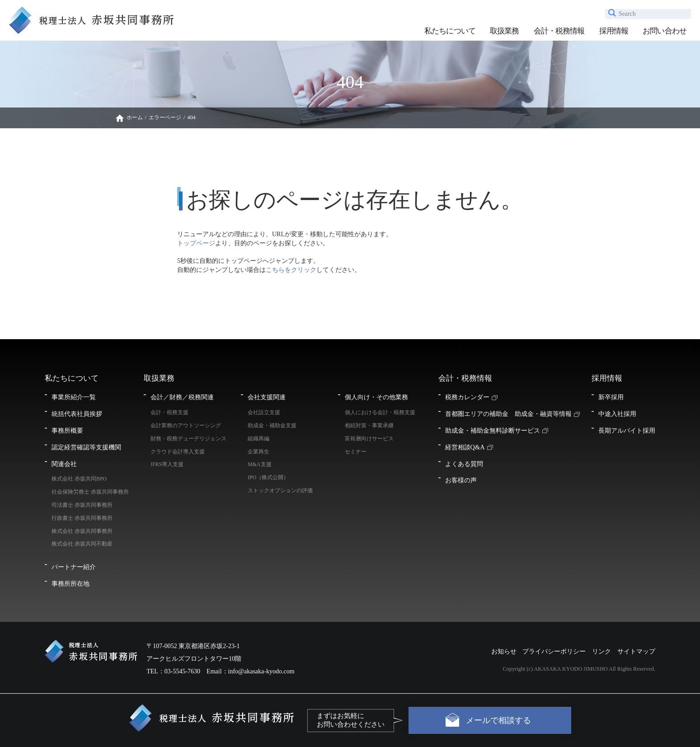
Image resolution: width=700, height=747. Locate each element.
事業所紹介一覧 (74, 397)
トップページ (196, 243)
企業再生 (258, 452)
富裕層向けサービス (369, 439)
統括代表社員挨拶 (77, 414)
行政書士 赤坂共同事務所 (82, 518)
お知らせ (504, 651)
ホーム (135, 117)
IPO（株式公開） (268, 477)
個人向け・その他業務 (376, 397)
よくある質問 (464, 464)
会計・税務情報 (559, 31)
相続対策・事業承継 (369, 425)
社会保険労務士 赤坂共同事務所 (93, 492)
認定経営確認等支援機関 (86, 447)
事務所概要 (67, 430)
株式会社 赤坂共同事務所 (82, 531)
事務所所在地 (70, 584)
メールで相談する (498, 720)
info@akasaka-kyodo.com (261, 671)
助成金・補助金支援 (272, 425)
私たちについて (450, 31)
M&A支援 (259, 464)
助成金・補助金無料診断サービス (493, 430)
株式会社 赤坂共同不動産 (82, 544)
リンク (601, 651)
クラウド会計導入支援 (178, 452)
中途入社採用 (617, 414)
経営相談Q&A (465, 447)
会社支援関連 (267, 397)
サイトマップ (636, 651)
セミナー (356, 452)
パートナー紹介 (74, 567)
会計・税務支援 (169, 412)
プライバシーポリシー (554, 651)
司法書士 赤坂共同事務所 (82, 505)
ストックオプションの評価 (280, 490)
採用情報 (614, 31)
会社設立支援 (264, 412)
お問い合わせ (665, 31)
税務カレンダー (467, 397)
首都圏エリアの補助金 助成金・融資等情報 (508, 414)
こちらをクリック (291, 270)
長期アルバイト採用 (627, 430)
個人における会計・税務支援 (380, 412)
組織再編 (258, 439)
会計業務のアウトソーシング (186, 425)
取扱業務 (505, 31)
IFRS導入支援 (167, 464)
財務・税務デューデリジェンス (188, 439)
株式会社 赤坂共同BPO (79, 479)
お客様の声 (461, 480)
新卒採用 (611, 397)
